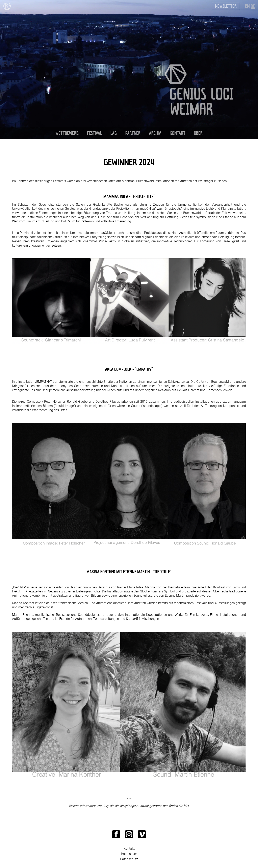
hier (186, 806)
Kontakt (129, 848)
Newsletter (226, 6)
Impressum (129, 853)
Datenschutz (129, 859)
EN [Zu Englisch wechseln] (248, 6)
